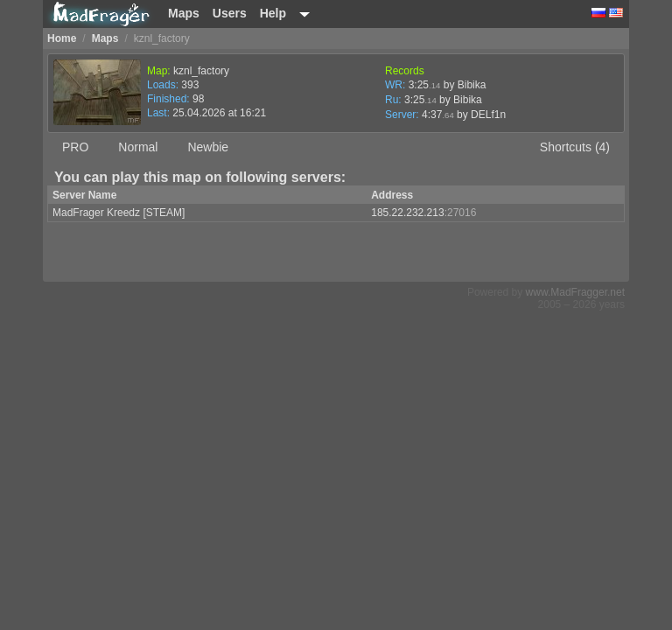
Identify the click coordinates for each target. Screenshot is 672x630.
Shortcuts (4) (575, 147)
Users (230, 13)
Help (273, 13)
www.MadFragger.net (575, 292)
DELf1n (488, 115)
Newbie (208, 147)
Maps (184, 13)
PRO (75, 147)
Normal (138, 147)
